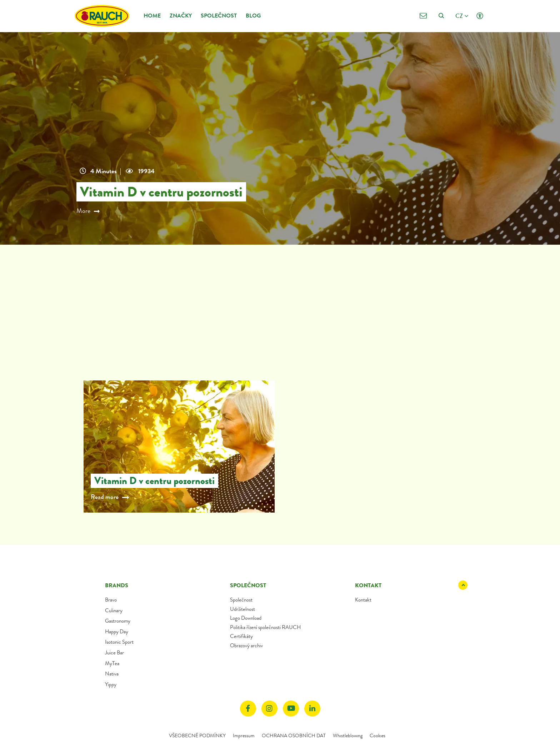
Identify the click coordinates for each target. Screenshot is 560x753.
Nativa (112, 674)
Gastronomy (118, 621)
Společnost (219, 16)
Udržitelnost (242, 609)
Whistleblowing (348, 735)
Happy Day (117, 632)
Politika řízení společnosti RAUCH (265, 627)
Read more (105, 497)
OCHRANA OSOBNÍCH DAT (294, 735)
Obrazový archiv (246, 645)
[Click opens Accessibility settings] (480, 16)
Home (152, 16)
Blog (253, 16)
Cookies (377, 735)
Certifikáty (241, 636)
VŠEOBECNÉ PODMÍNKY (197, 735)
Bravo (111, 600)
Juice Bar (114, 653)
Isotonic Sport (119, 642)
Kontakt (363, 600)
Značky (181, 16)
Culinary (114, 610)
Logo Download (246, 618)
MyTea (112, 663)
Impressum (244, 735)
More (89, 211)
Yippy (111, 684)
